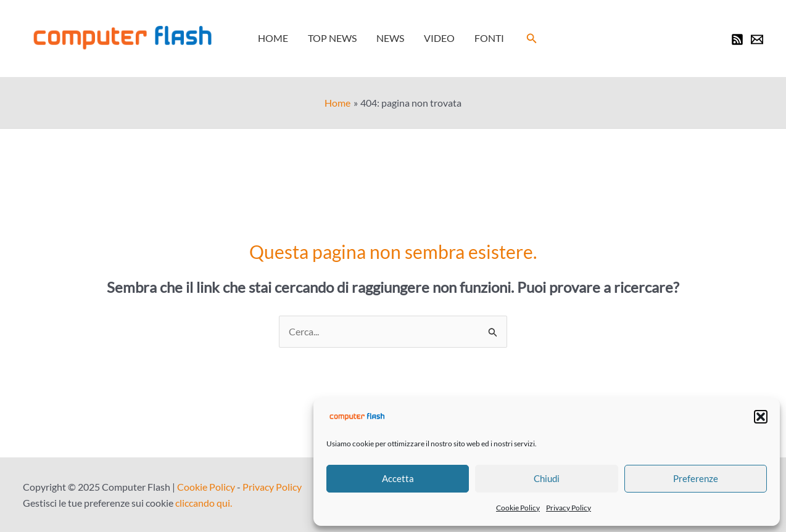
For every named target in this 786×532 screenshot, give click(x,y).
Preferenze (696, 478)
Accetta (398, 478)
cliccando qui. (204, 503)
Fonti (489, 38)
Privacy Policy (569, 508)
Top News (332, 38)
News (390, 38)
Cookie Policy (518, 508)
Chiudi (547, 478)
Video (439, 38)
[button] (761, 417)
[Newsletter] (757, 39)
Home (273, 38)
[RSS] (737, 39)
